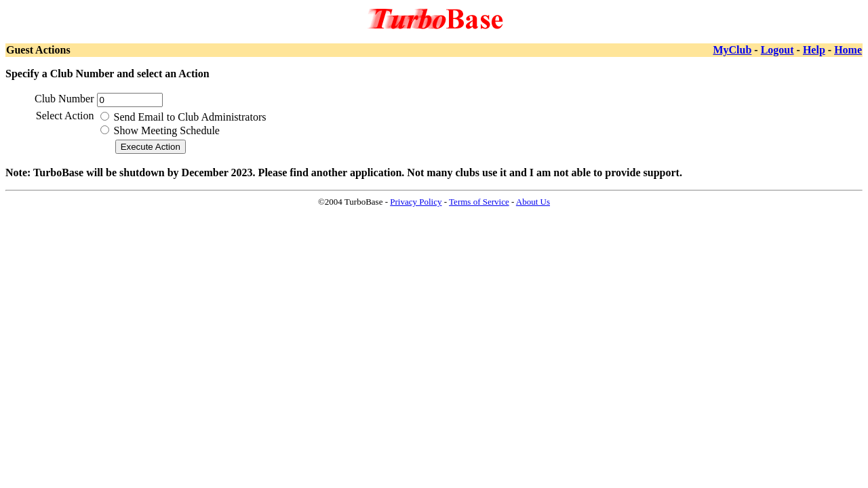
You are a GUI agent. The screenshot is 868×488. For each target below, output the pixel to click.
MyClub (732, 50)
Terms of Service (479, 202)
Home (848, 50)
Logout (777, 50)
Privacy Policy (416, 202)
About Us (533, 202)
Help (814, 50)
